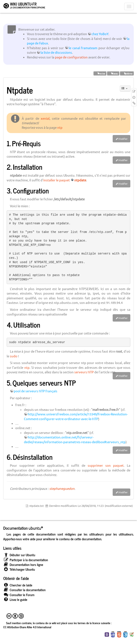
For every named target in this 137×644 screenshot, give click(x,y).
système (127, 73)
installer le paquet (57, 180)
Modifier (123, 139)
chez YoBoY (100, 34)
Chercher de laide (18, 585)
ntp (60, 127)
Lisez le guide (15, 599)
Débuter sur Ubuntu (19, 555)
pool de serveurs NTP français (36, 391)
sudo (14, 356)
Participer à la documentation (26, 560)
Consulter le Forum (19, 595)
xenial (45, 118)
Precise (100, 73)
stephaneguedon (62, 488)
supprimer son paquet (106, 465)
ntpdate (80, 180)
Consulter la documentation (24, 590)
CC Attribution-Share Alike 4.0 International (27, 627)
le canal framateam (83, 48)
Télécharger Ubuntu (19, 569)
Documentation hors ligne (23, 565)
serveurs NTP (84, 372)
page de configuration (71, 57)
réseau (113, 73)
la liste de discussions (56, 52)
